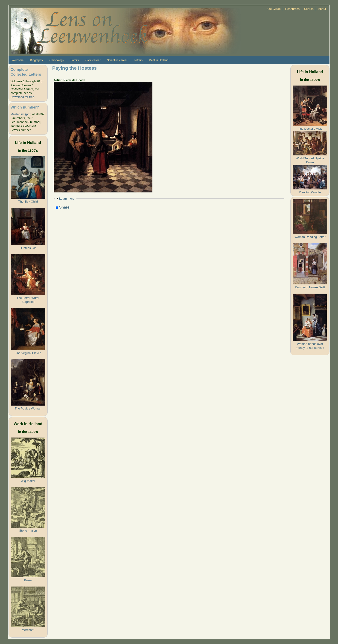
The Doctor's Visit (310, 129)
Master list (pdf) (21, 114)
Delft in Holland (159, 60)
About (322, 9)
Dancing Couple (310, 192)
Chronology (57, 60)
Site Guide (274, 9)
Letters (138, 60)
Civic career (93, 60)
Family (75, 60)
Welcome (18, 60)
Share (63, 208)
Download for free (22, 97)
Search (309, 9)
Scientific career (117, 60)
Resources (292, 9)
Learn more (67, 199)
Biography (36, 60)
